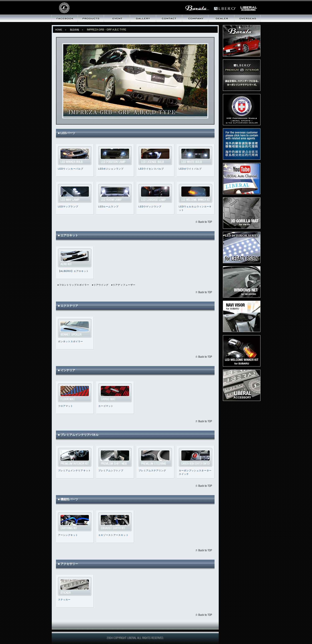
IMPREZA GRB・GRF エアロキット (75, 258)
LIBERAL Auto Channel (242, 179)
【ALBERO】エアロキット (73, 271)
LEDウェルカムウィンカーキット (196, 193)
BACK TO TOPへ (204, 222)
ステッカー (75, 586)
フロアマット (75, 393)
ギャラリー (143, 18)
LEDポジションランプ (115, 156)
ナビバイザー (242, 316)
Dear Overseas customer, (242, 144)
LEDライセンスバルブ (155, 156)
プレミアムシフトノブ (115, 457)
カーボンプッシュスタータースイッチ (196, 457)
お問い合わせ (169, 18)
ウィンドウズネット (242, 282)
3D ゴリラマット (242, 213)
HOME (59, 30)
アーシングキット (75, 522)
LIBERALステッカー (242, 385)
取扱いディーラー (221, 18)
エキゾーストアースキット (115, 522)
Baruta (242, 41)
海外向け (247, 18)
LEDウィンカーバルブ (75, 156)
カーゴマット (115, 393)
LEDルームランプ (115, 193)
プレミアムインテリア (242, 75)
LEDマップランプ (75, 193)
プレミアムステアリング (155, 457)
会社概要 (195, 18)
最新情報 (65, 18)
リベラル (78, 7)
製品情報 (91, 18)
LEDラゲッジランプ (155, 193)
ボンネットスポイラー (75, 328)
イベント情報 (117, 18)
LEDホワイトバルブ (196, 156)
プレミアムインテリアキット (75, 457)
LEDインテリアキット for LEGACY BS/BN (242, 247)
